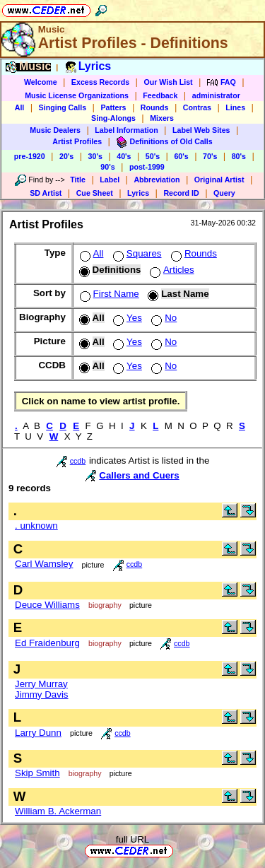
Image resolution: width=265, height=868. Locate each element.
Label (110, 180)
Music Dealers (55, 130)
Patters (113, 107)
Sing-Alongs (113, 118)
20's (66, 156)
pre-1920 (30, 156)
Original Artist (219, 180)
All (20, 107)
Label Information (126, 130)
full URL (132, 839)
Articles (171, 270)
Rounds (155, 107)
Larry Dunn (38, 733)
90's (107, 167)
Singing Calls (63, 107)
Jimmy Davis (42, 694)
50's (153, 156)
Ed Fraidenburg (47, 643)
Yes (126, 318)
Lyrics (138, 193)
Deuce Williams (47, 605)
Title (78, 180)
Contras (197, 107)
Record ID (181, 193)
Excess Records (100, 82)
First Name (108, 294)
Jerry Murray (41, 684)
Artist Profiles (77, 141)
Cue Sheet (95, 193)
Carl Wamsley (44, 564)
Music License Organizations (77, 95)
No (163, 318)
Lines (235, 107)
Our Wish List (168, 82)
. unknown (36, 526)
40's (124, 156)
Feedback (160, 95)
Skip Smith (37, 773)
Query (224, 193)
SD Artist (46, 193)
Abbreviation (157, 180)
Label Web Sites (201, 130)
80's (239, 156)
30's (95, 156)
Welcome (41, 82)
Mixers (162, 118)
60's (181, 156)
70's (210, 156)
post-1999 (147, 167)
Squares (136, 253)
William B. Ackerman (58, 811)
